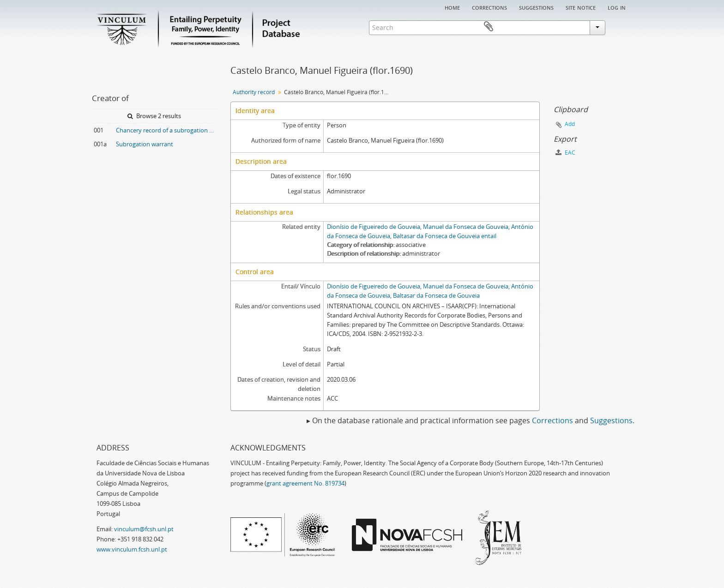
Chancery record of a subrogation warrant (166, 130)
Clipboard (619, 27)
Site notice (581, 7)
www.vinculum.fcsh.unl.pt (132, 549)
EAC (565, 153)
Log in (617, 7)
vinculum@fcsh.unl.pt (144, 529)
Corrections (489, 7)
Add (570, 124)
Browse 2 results (154, 116)
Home (452, 7)
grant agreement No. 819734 (305, 483)
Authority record (254, 92)
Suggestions (536, 7)
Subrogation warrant (145, 144)
